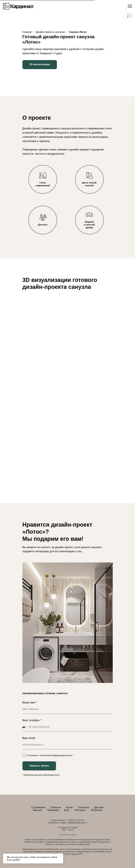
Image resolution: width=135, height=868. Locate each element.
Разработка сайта (67, 835)
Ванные (38, 810)
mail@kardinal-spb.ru (77, 823)
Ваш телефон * (32, 720)
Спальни (56, 807)
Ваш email (29, 738)
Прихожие (53, 810)
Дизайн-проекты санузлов (50, 32)
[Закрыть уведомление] (61, 856)
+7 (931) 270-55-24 (75, 820)
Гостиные (84, 807)
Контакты (80, 810)
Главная (27, 32)
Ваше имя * (30, 703)
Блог (67, 810)
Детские (99, 807)
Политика (96, 810)
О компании (38, 807)
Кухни (69, 807)
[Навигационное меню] (130, 6)
